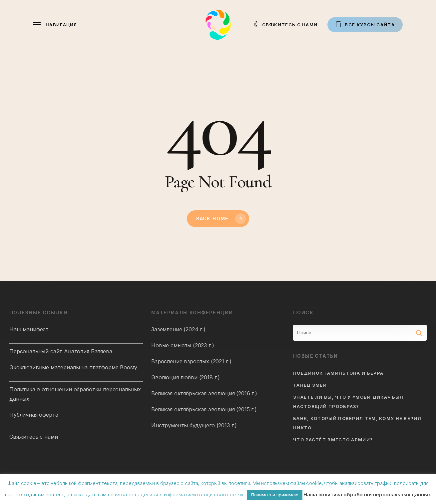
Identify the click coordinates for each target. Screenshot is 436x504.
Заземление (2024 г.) (178, 329)
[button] (55, 25)
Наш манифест (29, 329)
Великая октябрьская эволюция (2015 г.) (204, 409)
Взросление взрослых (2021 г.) (191, 361)
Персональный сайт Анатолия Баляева (61, 351)
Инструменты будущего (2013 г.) (194, 425)
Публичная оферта (34, 415)
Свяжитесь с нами (33, 437)
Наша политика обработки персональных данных (367, 494)
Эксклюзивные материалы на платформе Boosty (73, 367)
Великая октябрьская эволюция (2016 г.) (204, 393)
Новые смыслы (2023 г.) (183, 345)
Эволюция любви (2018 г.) (186, 377)
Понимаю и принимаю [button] (275, 495)
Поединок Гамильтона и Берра (338, 373)
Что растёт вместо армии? (333, 440)
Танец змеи (310, 385)
